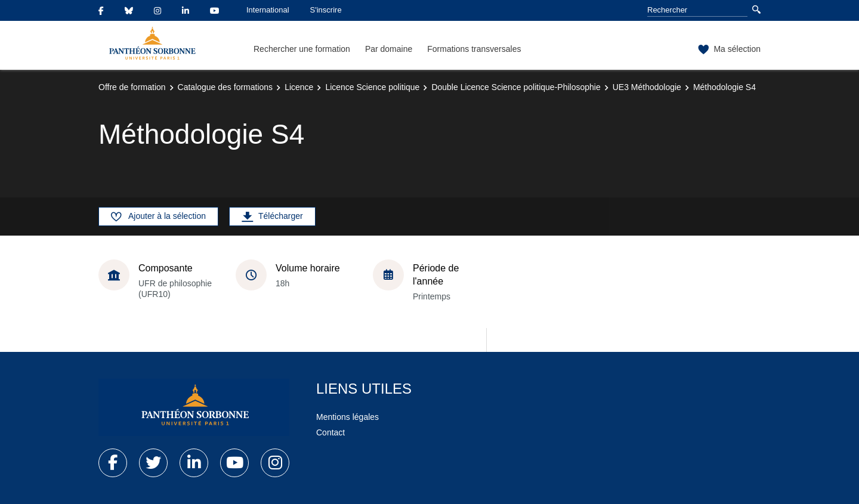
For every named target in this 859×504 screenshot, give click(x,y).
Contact (330, 432)
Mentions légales (347, 417)
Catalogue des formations (225, 87)
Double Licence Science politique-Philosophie (516, 87)
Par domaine (389, 49)
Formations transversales (474, 49)
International (268, 10)
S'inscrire (326, 10)
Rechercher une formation (302, 49)
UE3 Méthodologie (647, 87)
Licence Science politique (372, 87)
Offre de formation (132, 87)
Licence (299, 87)
